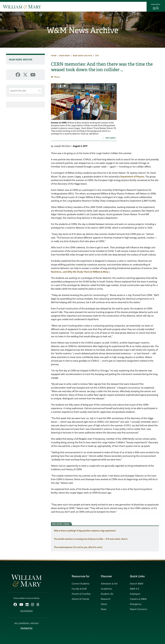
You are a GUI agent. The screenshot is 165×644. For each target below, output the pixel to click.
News (104, 609)
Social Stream (27, 611)
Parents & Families (81, 594)
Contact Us (26, 628)
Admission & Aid (109, 584)
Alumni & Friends (80, 599)
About (104, 604)
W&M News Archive (82, 30)
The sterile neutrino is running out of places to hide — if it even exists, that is (91, 539)
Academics (106, 589)
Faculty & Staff (79, 589)
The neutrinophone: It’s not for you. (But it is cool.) (78, 547)
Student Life (107, 594)
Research (106, 599)
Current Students (81, 584)
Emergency (136, 604)
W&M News (65, 56)
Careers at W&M (138, 599)
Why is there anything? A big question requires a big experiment (85, 531)
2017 (97, 56)
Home (54, 56)
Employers (135, 594)
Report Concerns (138, 609)
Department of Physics (132, 177)
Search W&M (137, 584)
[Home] (22, 7)
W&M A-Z (135, 589)
